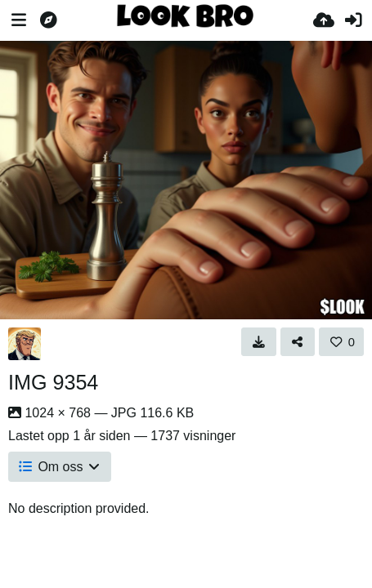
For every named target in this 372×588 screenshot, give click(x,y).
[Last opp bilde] (324, 20)
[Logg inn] (353, 20)
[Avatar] (25, 344)
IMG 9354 (53, 382)
